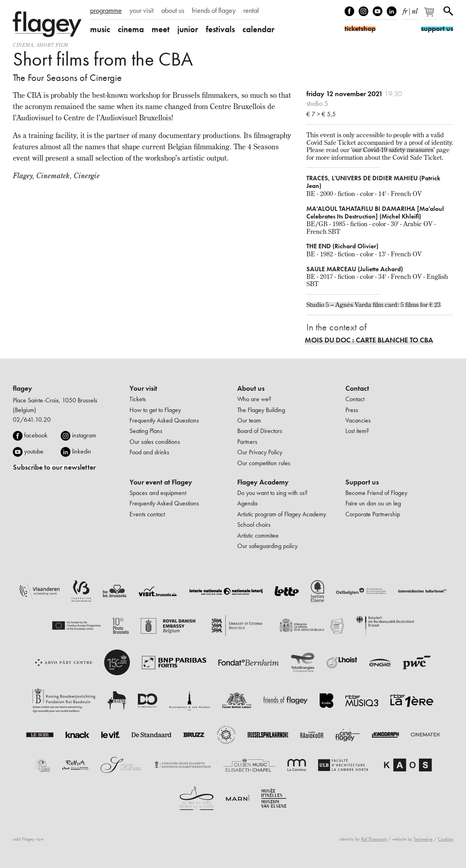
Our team (249, 420)
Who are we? (254, 399)
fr (405, 10)
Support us (362, 482)
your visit (142, 10)
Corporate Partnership (373, 514)
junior (188, 29)
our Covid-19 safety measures (393, 150)
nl (415, 10)
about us (173, 10)
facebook (36, 435)
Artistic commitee (258, 535)
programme (106, 10)
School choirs (254, 525)
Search (448, 11)
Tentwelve (423, 839)
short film (52, 45)
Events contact (147, 514)
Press (352, 410)
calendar (259, 29)
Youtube (378, 11)
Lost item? (357, 431)
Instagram (363, 11)
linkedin (82, 451)
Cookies (445, 839)
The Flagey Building (261, 410)
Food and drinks (149, 452)
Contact (357, 388)
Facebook (349, 11)
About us (251, 388)
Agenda (247, 503)
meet (161, 29)
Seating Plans (146, 431)
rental (251, 10)
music (100, 29)
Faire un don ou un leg (373, 503)
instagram (84, 435)
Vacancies (358, 420)
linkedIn (392, 11)
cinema (131, 29)
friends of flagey (214, 10)
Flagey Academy (263, 482)
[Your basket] (431, 15)
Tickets (138, 399)
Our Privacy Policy (260, 452)
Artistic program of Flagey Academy (282, 514)
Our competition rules (264, 463)
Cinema (23, 45)
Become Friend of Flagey (376, 493)
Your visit (143, 388)
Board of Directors (260, 431)
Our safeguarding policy (267, 546)
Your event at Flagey (161, 482)
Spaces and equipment (158, 493)
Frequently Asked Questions (164, 420)
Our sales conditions (155, 442)
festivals (220, 29)
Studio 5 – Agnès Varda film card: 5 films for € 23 (374, 305)
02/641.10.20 (32, 420)
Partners (247, 442)
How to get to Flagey (155, 410)
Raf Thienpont (374, 839)
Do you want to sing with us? (272, 493)
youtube (34, 451)
